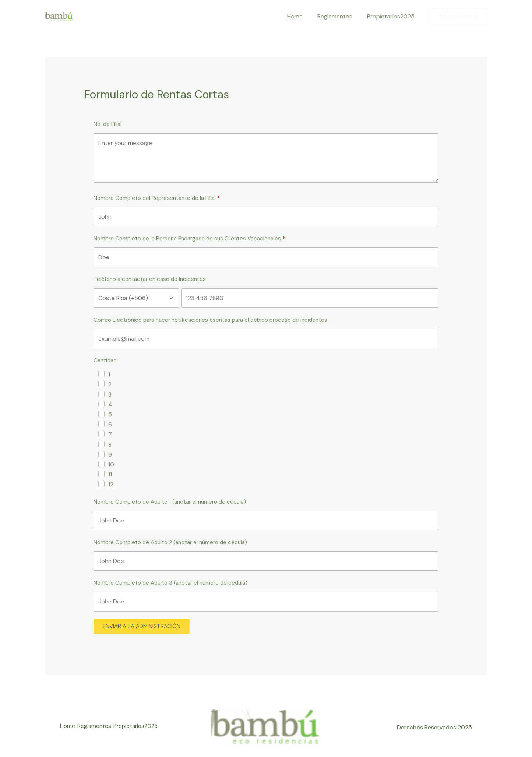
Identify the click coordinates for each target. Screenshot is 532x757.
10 (111, 464)
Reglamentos (339, 16)
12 (111, 484)
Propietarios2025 (392, 16)
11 (110, 474)
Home (302, 16)
